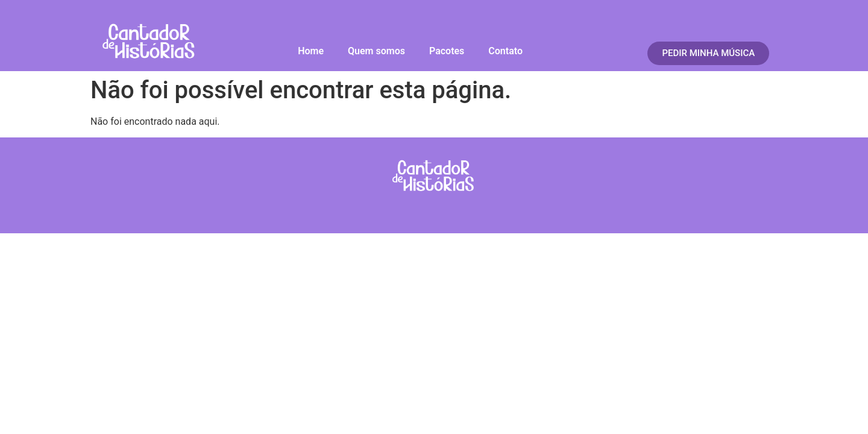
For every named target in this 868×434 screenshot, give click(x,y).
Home (311, 51)
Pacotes (447, 51)
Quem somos (376, 51)
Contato (505, 51)
